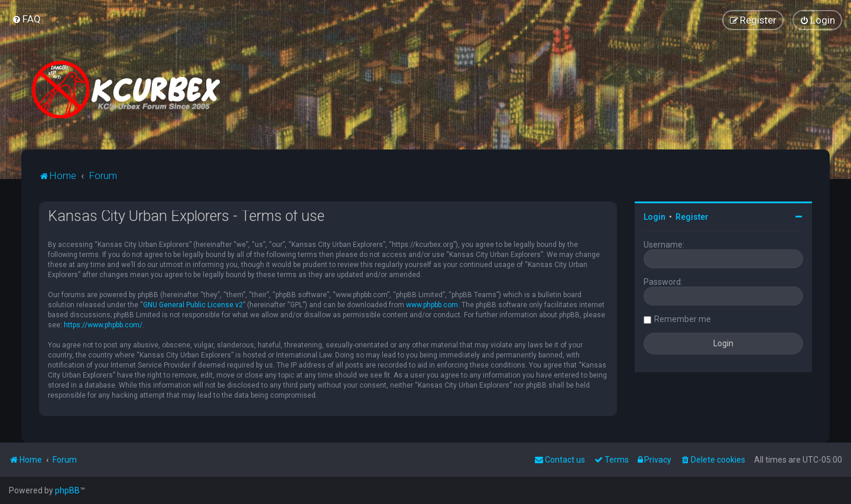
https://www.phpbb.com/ (103, 325)
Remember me (683, 319)
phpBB (67, 490)
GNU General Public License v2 (193, 305)
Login (655, 217)
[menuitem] (26, 19)
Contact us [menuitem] (560, 460)
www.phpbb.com (432, 305)
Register (692, 217)
